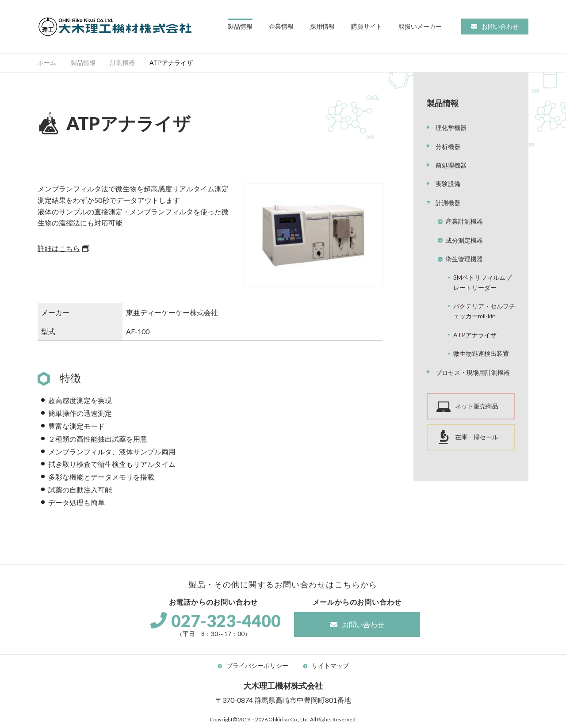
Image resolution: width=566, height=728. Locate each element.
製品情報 (83, 63)
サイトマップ (330, 665)
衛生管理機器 (464, 259)
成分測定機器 (464, 240)
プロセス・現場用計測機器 (473, 372)
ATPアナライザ (475, 335)
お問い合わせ (500, 26)
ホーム (47, 63)
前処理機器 (451, 165)
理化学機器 (451, 128)
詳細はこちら (59, 248)
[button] (240, 27)
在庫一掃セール (477, 437)
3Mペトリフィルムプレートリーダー (482, 282)
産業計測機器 (464, 221)
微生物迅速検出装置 (481, 353)
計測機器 (122, 63)
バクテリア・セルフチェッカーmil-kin (484, 311)
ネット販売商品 (477, 406)
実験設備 (448, 184)
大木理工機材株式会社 (115, 27)
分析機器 (448, 147)
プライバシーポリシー (257, 665)
